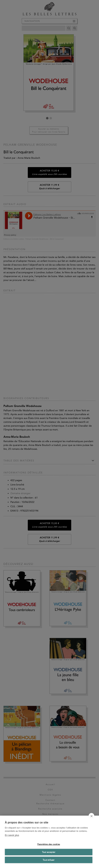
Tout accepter (49, 852)
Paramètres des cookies (49, 844)
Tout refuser (49, 860)
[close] (91, 816)
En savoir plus (12, 835)
